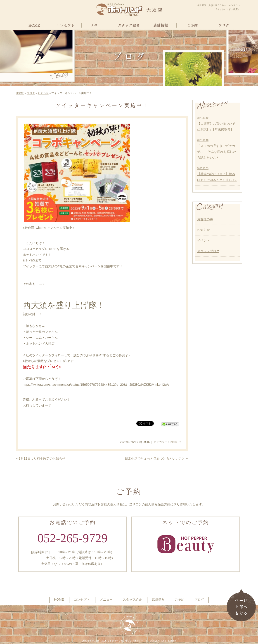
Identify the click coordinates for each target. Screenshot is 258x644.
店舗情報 (158, 599)
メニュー (106, 599)
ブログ (31, 93)
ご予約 (180, 599)
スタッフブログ (208, 251)
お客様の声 (205, 219)
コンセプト (82, 599)
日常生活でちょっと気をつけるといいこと (155, 458)
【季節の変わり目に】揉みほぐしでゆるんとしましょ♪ (217, 174)
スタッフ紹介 (132, 599)
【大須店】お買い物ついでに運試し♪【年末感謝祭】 (216, 124)
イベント (204, 240)
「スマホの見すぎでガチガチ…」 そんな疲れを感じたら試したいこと (217, 149)
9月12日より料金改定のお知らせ (42, 458)
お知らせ (43, 93)
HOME (20, 93)
